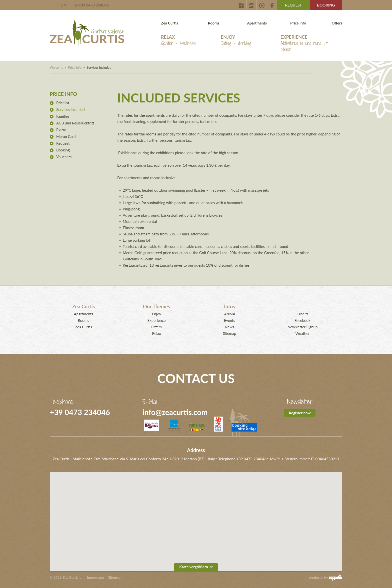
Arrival (229, 314)
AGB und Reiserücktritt (75, 123)
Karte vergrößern (196, 567)
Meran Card (66, 136)
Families (63, 116)
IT (58, 5)
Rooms (214, 23)
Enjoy (236, 40)
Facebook (303, 320)
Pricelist (63, 103)
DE (52, 5)
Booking (326, 5)
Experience (310, 43)
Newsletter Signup (302, 327)
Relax (178, 40)
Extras (61, 130)
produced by (325, 578)
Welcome (56, 67)
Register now (300, 413)
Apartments (257, 23)
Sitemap (229, 333)
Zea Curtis (169, 23)
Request (293, 5)
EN (64, 5)
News (229, 327)
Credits (303, 314)
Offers (337, 23)
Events (229, 320)
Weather (302, 333)
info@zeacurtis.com (175, 412)
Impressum (95, 577)
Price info (298, 23)
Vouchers (64, 157)
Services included (70, 109)
